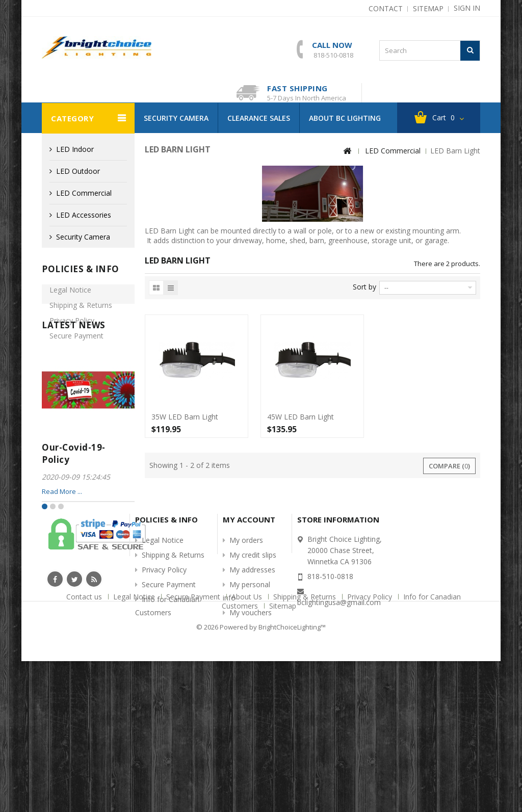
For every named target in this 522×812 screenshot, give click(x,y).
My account (249, 632)
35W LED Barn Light (185, 417)
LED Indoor (75, 149)
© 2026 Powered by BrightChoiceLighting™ (261, 778)
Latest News (74, 400)
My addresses (252, 682)
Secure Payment (76, 342)
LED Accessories (84, 215)
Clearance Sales (259, 118)
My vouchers (251, 725)
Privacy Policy (72, 327)
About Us (248, 756)
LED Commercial (84, 193)
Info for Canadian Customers (78, 362)
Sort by (364, 287)
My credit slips (253, 667)
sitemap (428, 8)
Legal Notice (70, 296)
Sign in (467, 8)
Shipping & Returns (81, 312)
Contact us (85, 756)
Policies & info (81, 269)
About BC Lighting (345, 118)
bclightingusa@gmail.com (339, 715)
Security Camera (176, 118)
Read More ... (62, 566)
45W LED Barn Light (301, 417)
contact (386, 8)
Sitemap (283, 765)
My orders (246, 653)
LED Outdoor (78, 171)
